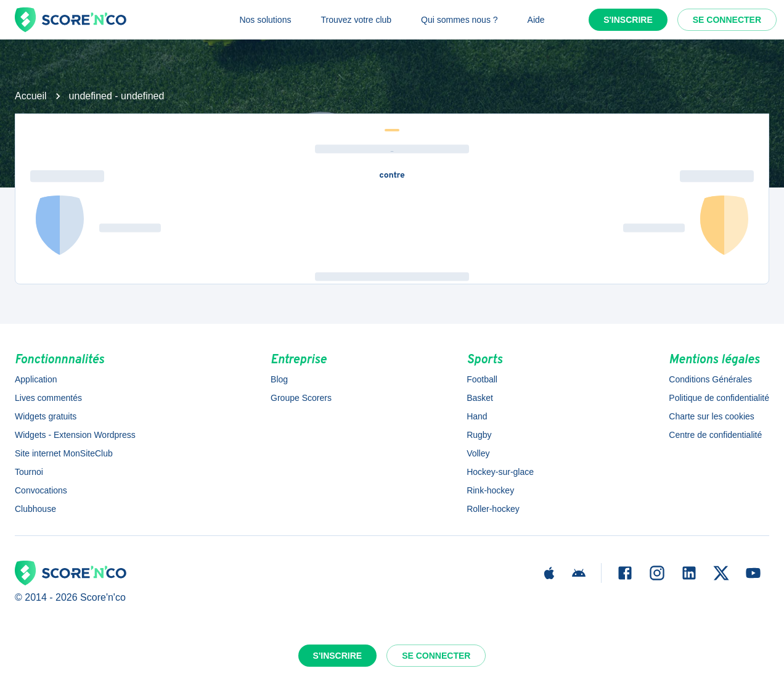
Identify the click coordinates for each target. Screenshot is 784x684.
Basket (480, 398)
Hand (477, 416)
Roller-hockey (493, 509)
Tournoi (29, 472)
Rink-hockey (490, 490)
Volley (478, 453)
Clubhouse (35, 509)
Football (482, 379)
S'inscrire (628, 20)
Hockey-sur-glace (500, 472)
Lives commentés (48, 398)
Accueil (31, 96)
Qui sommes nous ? (459, 20)
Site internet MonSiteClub (64, 453)
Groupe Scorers (301, 398)
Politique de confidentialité (719, 398)
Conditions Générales (710, 379)
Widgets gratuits (46, 416)
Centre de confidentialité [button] (715, 435)
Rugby (479, 435)
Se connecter (727, 20)
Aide (536, 20)
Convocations (41, 490)
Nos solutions (265, 20)
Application (36, 379)
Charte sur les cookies (712, 416)
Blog (279, 379)
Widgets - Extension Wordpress (75, 435)
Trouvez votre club (356, 20)
